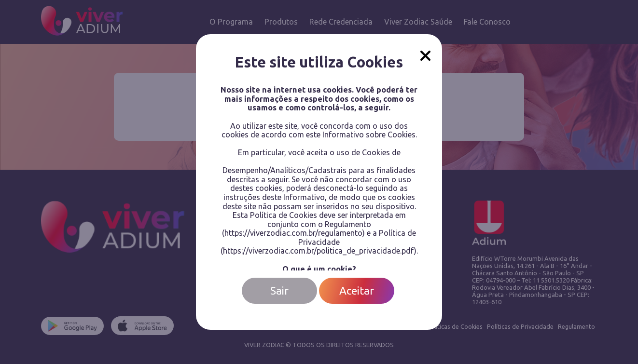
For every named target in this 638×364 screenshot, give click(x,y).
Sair (279, 290)
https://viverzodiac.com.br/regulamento (293, 233)
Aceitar (357, 290)
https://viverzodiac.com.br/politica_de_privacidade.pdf (319, 251)
